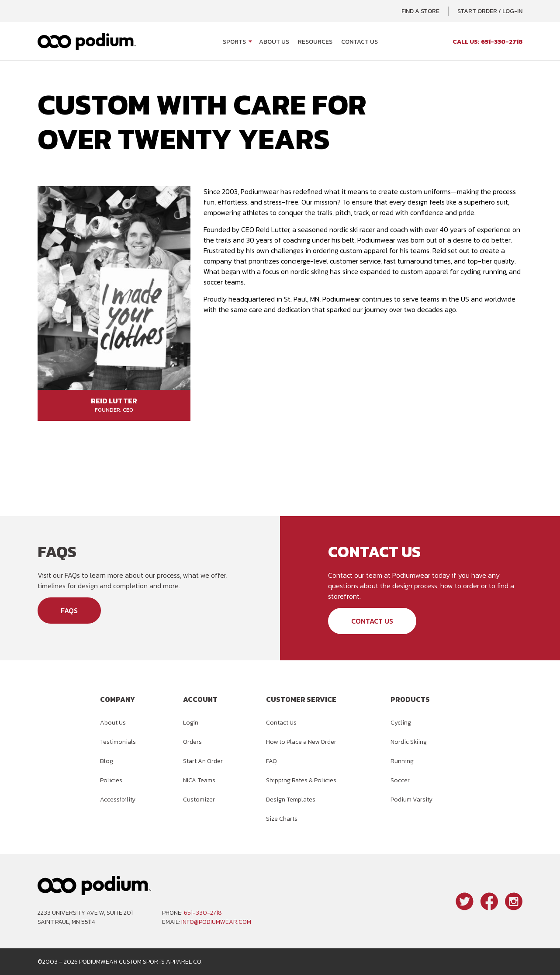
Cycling (401, 723)
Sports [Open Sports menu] (234, 42)
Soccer (400, 780)
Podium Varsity (411, 800)
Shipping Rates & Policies (301, 780)
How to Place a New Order (301, 742)
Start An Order (203, 761)
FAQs (69, 611)
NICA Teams (199, 780)
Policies (111, 780)
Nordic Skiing (409, 742)
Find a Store (420, 11)
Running (402, 761)
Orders (192, 742)
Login (191, 723)
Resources (315, 42)
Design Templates (291, 800)
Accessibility (118, 800)
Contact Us (360, 42)
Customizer (199, 800)
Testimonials (118, 742)
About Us (274, 42)
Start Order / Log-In (490, 11)
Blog (107, 761)
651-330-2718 (203, 913)
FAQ (271, 761)
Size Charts (282, 819)
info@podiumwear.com (216, 922)
